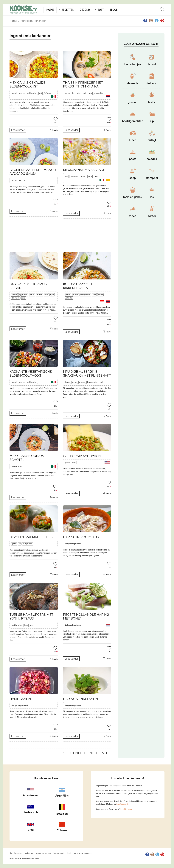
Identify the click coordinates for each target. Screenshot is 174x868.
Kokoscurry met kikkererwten (78, 286)
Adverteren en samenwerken (38, 853)
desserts (133, 83)
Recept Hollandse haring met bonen (86, 617)
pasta (133, 159)
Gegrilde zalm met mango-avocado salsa (33, 172)
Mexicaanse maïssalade (84, 170)
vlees (32, 625)
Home (50, 10)
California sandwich (82, 456)
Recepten (68, 10)
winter (152, 216)
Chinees (62, 830)
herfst (152, 102)
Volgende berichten (84, 753)
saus (94, 295)
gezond (14, 93)
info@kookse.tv (122, 804)
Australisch (31, 812)
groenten (22, 93)
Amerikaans (31, 795)
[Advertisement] (60, 236)
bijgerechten (23, 295)
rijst (41, 93)
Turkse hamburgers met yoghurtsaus (31, 617)
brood (152, 64)
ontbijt (152, 140)
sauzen (100, 295)
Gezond (85, 10)
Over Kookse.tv (16, 853)
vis (25, 180)
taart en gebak (133, 197)
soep (90, 93)
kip (73, 93)
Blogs (113, 10)
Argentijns (62, 796)
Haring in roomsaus (81, 537)
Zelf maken (48, 93)
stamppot (152, 178)
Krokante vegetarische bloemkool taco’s (31, 373)
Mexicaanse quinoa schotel (27, 458)
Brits (31, 830)
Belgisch (62, 814)
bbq (67, 176)
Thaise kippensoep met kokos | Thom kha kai (83, 85)
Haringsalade (22, 699)
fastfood (83, 176)
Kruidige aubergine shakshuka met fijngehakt (87, 373)
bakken (68, 382)
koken (79, 93)
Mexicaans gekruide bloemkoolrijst (27, 85)
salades (152, 159)
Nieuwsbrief (59, 853)
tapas (96, 176)
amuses (14, 295)
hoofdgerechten (32, 93)
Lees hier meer (126, 809)
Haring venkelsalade (82, 699)
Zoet (101, 10)
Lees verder (18, 130)
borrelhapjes (74, 176)
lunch (85, 93)
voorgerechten (99, 93)
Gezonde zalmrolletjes (31, 537)
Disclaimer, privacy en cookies (80, 853)
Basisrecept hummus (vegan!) (28, 286)
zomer (23, 298)
